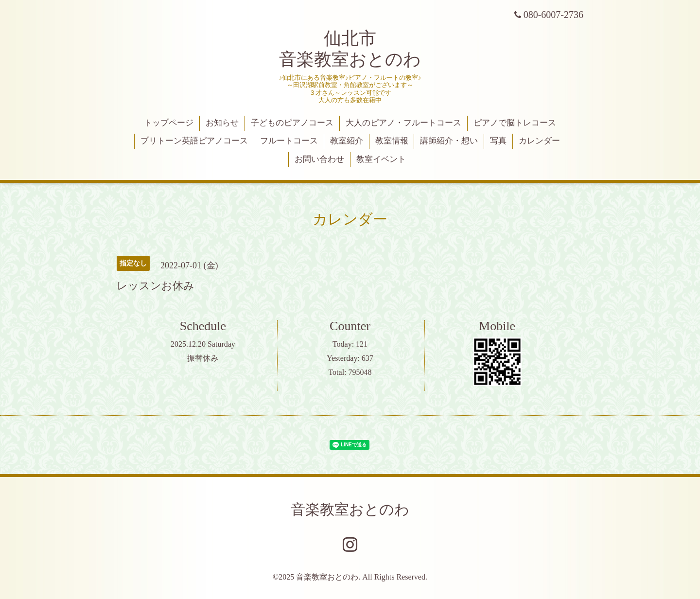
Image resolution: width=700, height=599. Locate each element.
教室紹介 (347, 141)
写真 (498, 141)
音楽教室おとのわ (350, 509)
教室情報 (392, 141)
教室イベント (381, 159)
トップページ (169, 123)
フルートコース (289, 141)
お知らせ (222, 123)
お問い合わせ (319, 159)
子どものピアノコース (292, 123)
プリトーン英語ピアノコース (194, 141)
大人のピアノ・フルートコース (403, 123)
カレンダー (539, 141)
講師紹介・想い (449, 141)
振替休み (203, 358)
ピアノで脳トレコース (515, 123)
